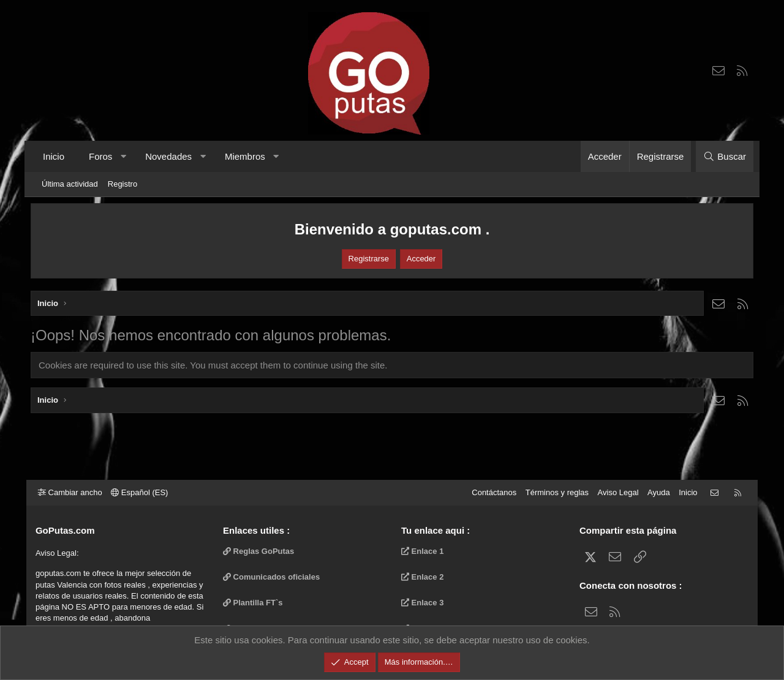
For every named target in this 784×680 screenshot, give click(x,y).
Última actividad (70, 184)
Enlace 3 (422, 603)
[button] (123, 156)
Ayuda (654, 492)
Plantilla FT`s (255, 603)
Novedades (168, 156)
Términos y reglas (553, 492)
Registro (123, 184)
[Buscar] (725, 156)
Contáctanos (490, 492)
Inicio (54, 156)
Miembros (245, 156)
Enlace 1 (422, 551)
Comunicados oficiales (274, 577)
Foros (100, 156)
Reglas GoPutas (261, 551)
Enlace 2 (422, 577)
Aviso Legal (614, 492)
